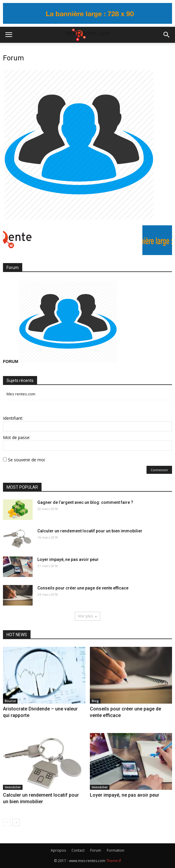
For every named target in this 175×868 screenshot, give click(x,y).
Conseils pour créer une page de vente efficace (83, 588)
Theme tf (114, 861)
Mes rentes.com (21, 394)
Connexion (159, 470)
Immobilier (13, 787)
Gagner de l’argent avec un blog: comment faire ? (85, 502)
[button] (167, 35)
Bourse (10, 701)
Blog (95, 701)
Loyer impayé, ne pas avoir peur (68, 559)
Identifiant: (13, 418)
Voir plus (87, 616)
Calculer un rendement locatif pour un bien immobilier (90, 531)
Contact (78, 850)
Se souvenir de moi (26, 460)
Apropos (58, 850)
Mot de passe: (17, 437)
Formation (116, 850)
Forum (96, 850)
